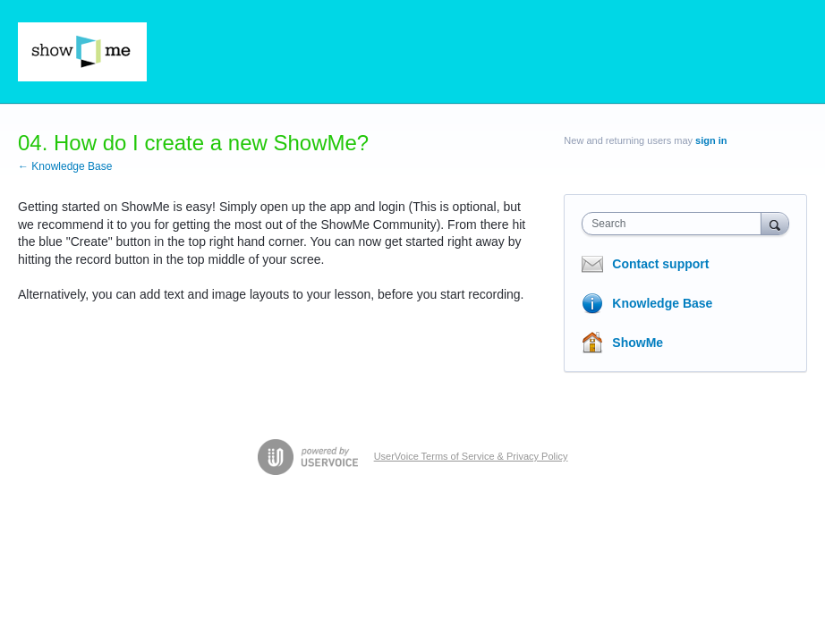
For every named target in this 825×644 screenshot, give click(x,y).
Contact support (660, 264)
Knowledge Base (662, 303)
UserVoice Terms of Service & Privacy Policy (471, 456)
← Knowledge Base (65, 166)
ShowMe (638, 343)
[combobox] (675, 224)
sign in (711, 140)
